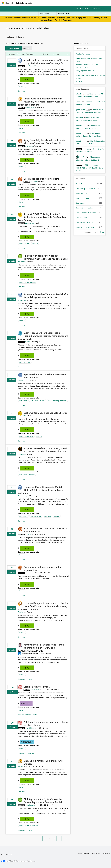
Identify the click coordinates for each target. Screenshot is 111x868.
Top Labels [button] (80, 178)
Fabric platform (24, 243)
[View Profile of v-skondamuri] (30, 107)
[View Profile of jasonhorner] (22, 454)
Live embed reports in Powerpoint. (41, 179)
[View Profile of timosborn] (79, 117)
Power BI (22, 86)
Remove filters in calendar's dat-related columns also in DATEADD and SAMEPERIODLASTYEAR (41, 648)
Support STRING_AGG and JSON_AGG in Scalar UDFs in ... (90, 168)
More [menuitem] (83, 3)
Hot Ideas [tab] (11, 54)
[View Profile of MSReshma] (34, 181)
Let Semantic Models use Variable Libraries (45, 413)
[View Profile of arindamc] (86, 149)
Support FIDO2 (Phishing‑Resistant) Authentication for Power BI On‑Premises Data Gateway (42, 217)
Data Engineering (25, 362)
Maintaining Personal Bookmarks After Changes (43, 762)
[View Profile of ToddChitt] (83, 157)
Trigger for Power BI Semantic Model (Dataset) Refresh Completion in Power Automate (41, 490)
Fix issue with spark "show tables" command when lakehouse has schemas (44, 257)
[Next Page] (70, 837)
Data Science (23, 516)
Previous (88, 232)
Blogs (75, 3)
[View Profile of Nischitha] (28, 534)
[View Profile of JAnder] (20, 612)
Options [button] (26, 48)
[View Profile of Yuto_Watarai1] (30, 66)
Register (78, 8)
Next (102, 232)
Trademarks (106, 854)
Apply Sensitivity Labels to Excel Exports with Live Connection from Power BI (44, 142)
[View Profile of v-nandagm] (29, 146)
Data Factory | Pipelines (38, 401)
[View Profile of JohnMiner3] (22, 262)
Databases (48, 516)
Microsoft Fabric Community (20, 28)
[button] (13, 48)
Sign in (86, 8)
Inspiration (47, 3)
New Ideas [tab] (30, 54)
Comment (22, 91)
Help (93, 8)
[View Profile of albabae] (79, 102)
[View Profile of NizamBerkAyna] (23, 496)
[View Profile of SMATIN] (86, 165)
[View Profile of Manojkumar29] (30, 805)
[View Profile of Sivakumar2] (22, 300)
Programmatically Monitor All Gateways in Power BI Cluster (45, 530)
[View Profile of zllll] (25, 416)
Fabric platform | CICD (26, 436)
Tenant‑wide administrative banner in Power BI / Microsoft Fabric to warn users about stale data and (42, 102)
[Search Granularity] (48, 14)
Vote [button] (13, 65)
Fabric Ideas (43, 28)
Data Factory (23, 401)
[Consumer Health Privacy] (28, 861)
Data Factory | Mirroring (27, 475)
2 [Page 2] (49, 839)
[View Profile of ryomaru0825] (81, 110)
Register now (68, 20)
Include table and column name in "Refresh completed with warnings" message (46, 61)
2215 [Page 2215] (65, 839)
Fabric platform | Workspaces (29, 825)
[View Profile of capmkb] (21, 767)
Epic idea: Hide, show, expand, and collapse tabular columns (46, 724)
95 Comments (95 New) (27, 753)
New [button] (27, 80)
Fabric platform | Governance (57, 401)
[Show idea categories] (48, 54)
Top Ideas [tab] (20, 54)
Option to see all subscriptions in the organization (42, 568)
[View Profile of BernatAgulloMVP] (28, 653)
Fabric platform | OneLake (28, 282)
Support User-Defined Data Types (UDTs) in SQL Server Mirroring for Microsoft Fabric (46, 450)
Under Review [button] (27, 742)
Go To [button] (100, 8)
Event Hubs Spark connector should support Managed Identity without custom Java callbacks (43, 336)
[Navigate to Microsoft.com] (8, 3)
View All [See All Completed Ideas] (79, 81)
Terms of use (96, 854)
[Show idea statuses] (62, 54)
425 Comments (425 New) (27, 715)
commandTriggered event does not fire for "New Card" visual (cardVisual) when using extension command (43, 606)
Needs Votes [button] (26, 703)
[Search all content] (83, 14)
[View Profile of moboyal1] (28, 342)
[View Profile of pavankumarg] (30, 223)
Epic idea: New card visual (37, 687)
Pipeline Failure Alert (83, 54)
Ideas (56, 3)
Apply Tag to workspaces (85, 71)
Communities (66, 3)
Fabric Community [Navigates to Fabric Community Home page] (24, 3)
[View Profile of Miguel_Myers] (35, 689)
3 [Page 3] (54, 839)
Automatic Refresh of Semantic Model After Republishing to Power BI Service (46, 296)
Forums (38, 3)
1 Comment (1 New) (25, 679)
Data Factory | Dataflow (84, 222)
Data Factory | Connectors (85, 189)
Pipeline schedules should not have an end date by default (45, 376)
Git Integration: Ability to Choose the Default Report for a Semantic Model (43, 801)
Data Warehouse (36, 516)
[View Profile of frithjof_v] (21, 380)
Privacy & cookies (83, 854)
